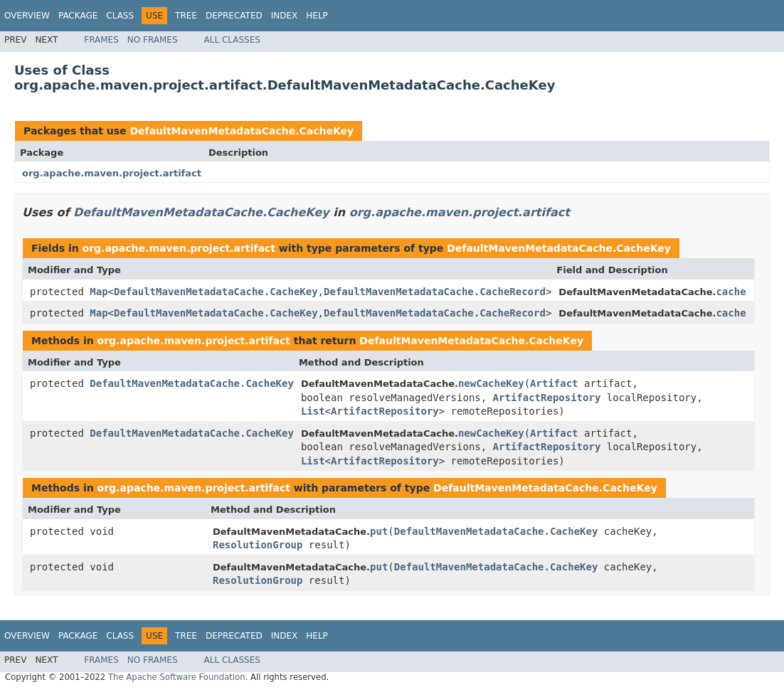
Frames (101, 40)
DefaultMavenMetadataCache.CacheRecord (435, 292)
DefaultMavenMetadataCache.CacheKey (242, 131)
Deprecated (234, 16)
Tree (186, 16)
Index (285, 16)
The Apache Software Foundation (177, 677)
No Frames (153, 40)
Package (78, 16)
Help (317, 16)
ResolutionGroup (258, 545)
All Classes (232, 40)
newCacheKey (491, 383)
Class (120, 16)
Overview (27, 16)
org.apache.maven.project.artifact (112, 173)
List (313, 411)
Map (99, 292)
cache (731, 292)
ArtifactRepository (547, 398)
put (379, 531)
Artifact (554, 383)
